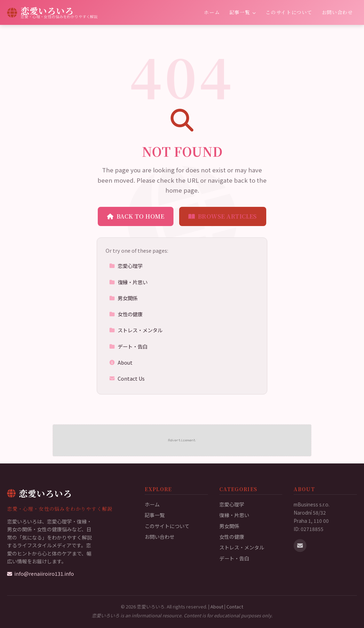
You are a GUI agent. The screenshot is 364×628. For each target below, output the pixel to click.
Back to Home (136, 216)
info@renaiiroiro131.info (41, 574)
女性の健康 (126, 314)
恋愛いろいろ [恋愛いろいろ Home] (40, 493)
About (121, 362)
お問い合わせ (337, 12)
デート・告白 (128, 346)
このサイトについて (289, 12)
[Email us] (300, 546)
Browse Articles (223, 216)
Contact (235, 606)
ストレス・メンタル (136, 330)
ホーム (212, 12)
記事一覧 (243, 12)
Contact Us (127, 378)
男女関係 (123, 298)
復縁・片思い (128, 282)
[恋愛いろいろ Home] (52, 12)
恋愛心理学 (126, 266)
